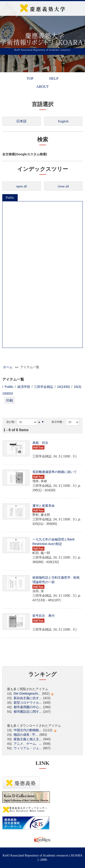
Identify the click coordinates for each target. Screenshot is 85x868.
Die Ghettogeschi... (27, 693)
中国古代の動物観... (28, 730)
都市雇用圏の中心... (28, 707)
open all (22, 186)
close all (63, 186)
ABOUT (42, 87)
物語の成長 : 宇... (26, 735)
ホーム (8, 367)
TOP (30, 78)
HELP (54, 78)
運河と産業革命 (44, 506)
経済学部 (24, 387)
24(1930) (63, 387)
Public (10, 198)
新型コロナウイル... (28, 703)
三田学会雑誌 (44, 387)
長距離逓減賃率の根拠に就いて (55, 472)
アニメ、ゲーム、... (28, 744)
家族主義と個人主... (28, 739)
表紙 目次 (40, 443)
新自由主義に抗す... (28, 698)
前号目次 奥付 (44, 616)
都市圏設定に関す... (28, 712)
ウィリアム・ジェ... (28, 748)
